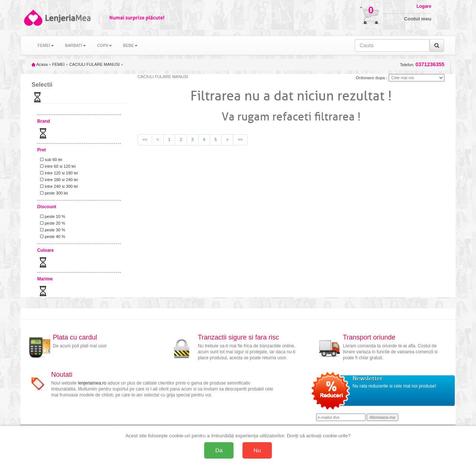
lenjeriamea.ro (92, 383)
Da (219, 450)
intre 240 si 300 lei (58, 186)
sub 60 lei (50, 160)
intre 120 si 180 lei (58, 173)
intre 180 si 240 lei (58, 180)
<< (145, 139)
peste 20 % (52, 223)
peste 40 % (52, 237)
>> (240, 139)
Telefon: (422, 65)
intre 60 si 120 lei (57, 166)
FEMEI (58, 64)
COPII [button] (104, 45)
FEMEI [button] (46, 45)
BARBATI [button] (75, 45)
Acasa (40, 64)
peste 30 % (52, 230)
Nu (257, 450)
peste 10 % (52, 216)
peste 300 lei (53, 193)
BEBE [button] (130, 45)
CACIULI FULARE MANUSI (94, 64)
